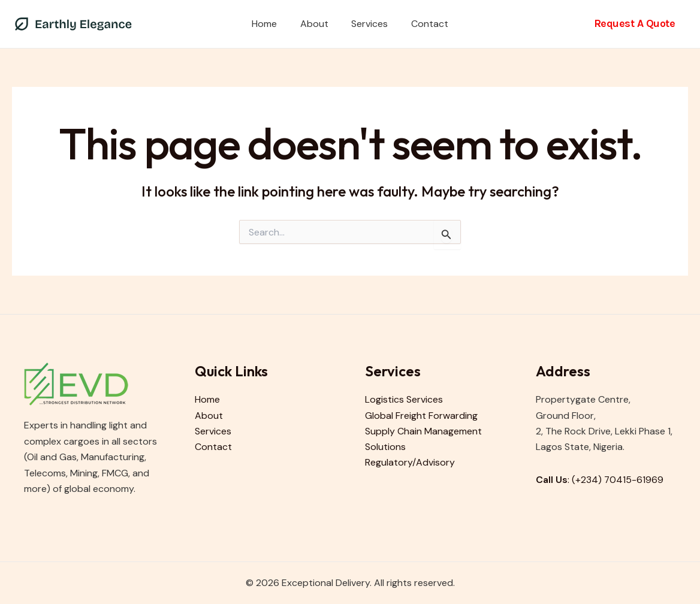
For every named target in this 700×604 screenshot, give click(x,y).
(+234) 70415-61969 (618, 480)
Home (270, 24)
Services (368, 24)
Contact (424, 24)
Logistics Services (404, 399)
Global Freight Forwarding (421, 416)
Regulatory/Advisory (410, 463)
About (316, 24)
